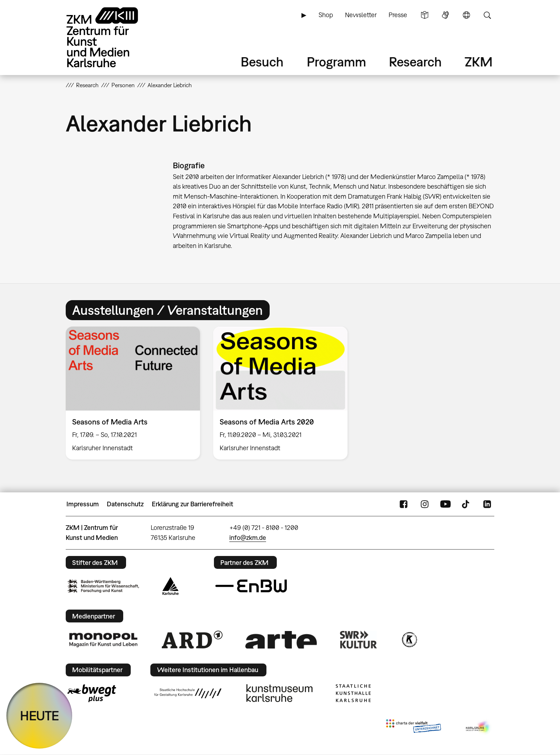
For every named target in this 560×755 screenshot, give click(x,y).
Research (415, 62)
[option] (133, 393)
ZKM (479, 62)
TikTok (466, 504)
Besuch (262, 62)
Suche (487, 15)
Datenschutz (125, 504)
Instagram (425, 504)
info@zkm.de (248, 538)
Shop (326, 15)
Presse (398, 15)
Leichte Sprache (425, 15)
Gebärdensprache (445, 15)
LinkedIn (487, 504)
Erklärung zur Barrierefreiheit (192, 504)
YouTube (445, 504)
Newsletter (361, 15)
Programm (336, 62)
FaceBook (404, 504)
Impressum (83, 504)
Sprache (466, 15)
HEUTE (39, 716)
